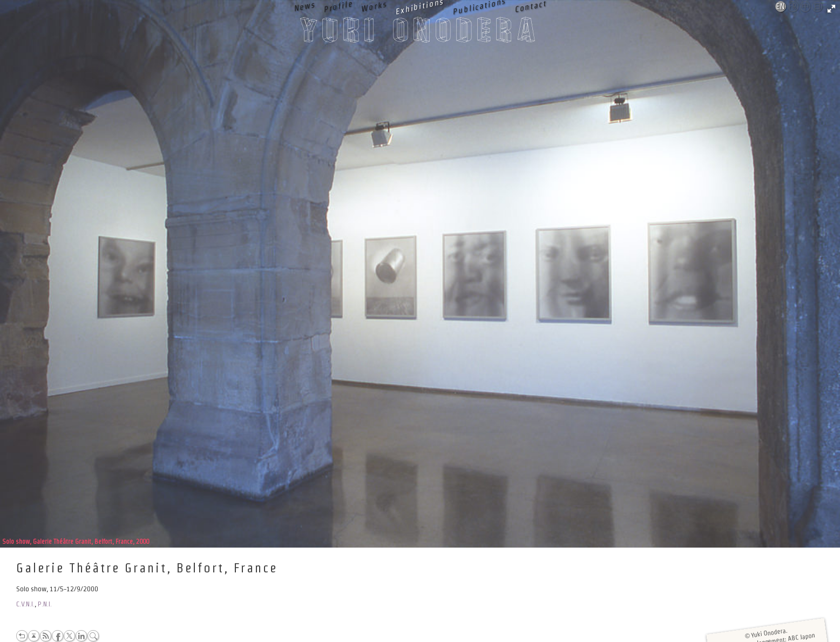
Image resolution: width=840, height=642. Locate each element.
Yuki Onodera (420, 33)
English (781, 6)
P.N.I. (45, 604)
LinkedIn (81, 636)
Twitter (69, 636)
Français (794, 6)
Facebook (57, 636)
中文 (806, 7)
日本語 (818, 7)
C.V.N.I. (25, 604)
